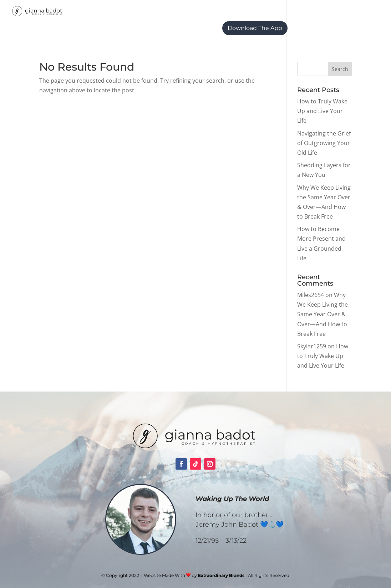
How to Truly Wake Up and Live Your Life (322, 111)
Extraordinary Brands (221, 575)
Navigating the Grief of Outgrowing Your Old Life (324, 143)
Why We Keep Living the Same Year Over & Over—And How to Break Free (323, 314)
